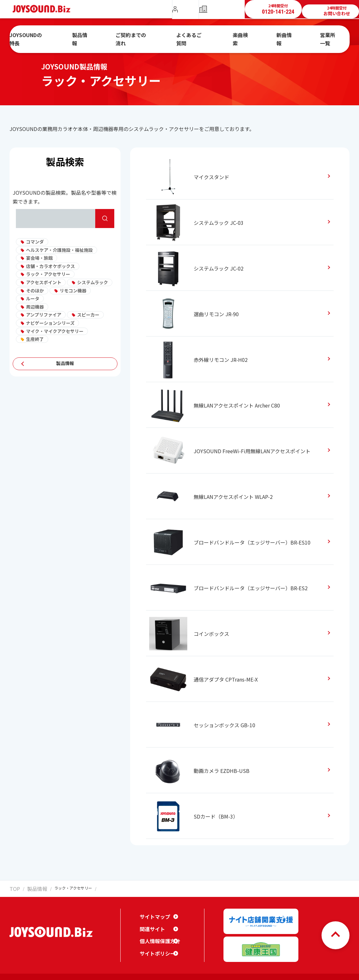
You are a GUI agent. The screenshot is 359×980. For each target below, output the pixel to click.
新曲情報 (275, 36)
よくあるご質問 (196, 36)
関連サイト (151, 924)
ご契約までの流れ (144, 36)
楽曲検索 (239, 36)
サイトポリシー (155, 948)
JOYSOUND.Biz (45, 9)
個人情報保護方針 (157, 936)
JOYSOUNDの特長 (53, 36)
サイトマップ (153, 911)
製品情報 (100, 36)
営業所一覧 (313, 36)
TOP (13, 888)
